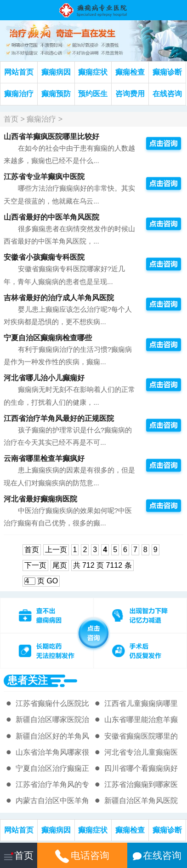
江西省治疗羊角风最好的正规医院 (59, 418)
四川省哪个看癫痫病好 (141, 768)
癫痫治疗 (19, 94)
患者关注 (28, 680)
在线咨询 (167, 94)
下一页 (35, 565)
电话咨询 (82, 855)
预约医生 (93, 94)
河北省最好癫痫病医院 (40, 499)
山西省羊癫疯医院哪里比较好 (51, 137)
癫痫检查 (130, 72)
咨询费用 (130, 94)
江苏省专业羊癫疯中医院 (44, 177)
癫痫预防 (56, 94)
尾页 (60, 565)
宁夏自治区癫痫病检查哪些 (48, 338)
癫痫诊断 (167, 72)
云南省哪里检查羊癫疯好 (44, 458)
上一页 (56, 550)
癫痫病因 (56, 72)
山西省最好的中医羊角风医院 (51, 217)
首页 (11, 119)
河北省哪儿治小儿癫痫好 (44, 378)
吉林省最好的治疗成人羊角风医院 (59, 298)
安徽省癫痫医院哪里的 (141, 736)
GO (52, 581)
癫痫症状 (93, 72)
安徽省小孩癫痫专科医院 (44, 257)
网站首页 (19, 72)
